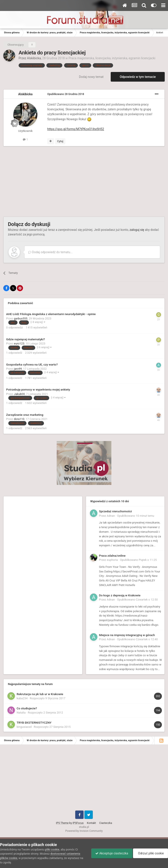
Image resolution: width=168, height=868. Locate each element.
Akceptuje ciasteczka (111, 853)
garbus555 (21, 318)
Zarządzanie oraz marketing (25, 415)
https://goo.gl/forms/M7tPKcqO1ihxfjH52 (76, 129)
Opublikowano (66, 94)
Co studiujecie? (27, 708)
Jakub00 (19, 394)
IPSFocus (78, 823)
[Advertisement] (54, 181)
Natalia (21, 713)
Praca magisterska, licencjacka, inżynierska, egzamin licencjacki (112, 58)
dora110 (19, 419)
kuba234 (22, 698)
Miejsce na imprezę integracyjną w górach (127, 635)
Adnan (111, 516)
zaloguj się (137, 230)
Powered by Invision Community (84, 831)
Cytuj (60, 141)
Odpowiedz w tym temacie (138, 77)
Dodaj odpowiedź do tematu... (50, 252)
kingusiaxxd (24, 727)
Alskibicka (34, 58)
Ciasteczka (106, 823)
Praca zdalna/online (112, 556)
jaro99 (18, 369)
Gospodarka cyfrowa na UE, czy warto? (32, 364)
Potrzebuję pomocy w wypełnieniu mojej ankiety (38, 389)
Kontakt (91, 823)
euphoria (112, 560)
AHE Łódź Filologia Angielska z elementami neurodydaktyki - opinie (51, 314)
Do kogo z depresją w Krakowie (120, 595)
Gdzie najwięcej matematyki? (25, 339)
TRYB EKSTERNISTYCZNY (34, 723)
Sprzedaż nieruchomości (116, 511)
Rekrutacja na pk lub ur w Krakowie (40, 694)
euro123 (19, 343)
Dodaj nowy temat (91, 77)
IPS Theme (62, 823)
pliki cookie (52, 849)
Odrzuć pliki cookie (150, 853)
